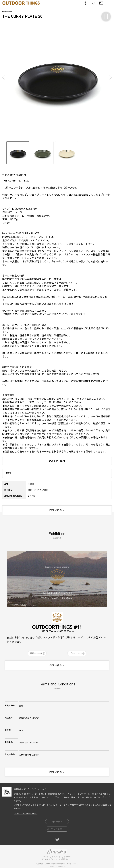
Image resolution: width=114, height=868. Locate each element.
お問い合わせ (73, 864)
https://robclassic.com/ (26, 813)
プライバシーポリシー (55, 864)
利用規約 (39, 864)
